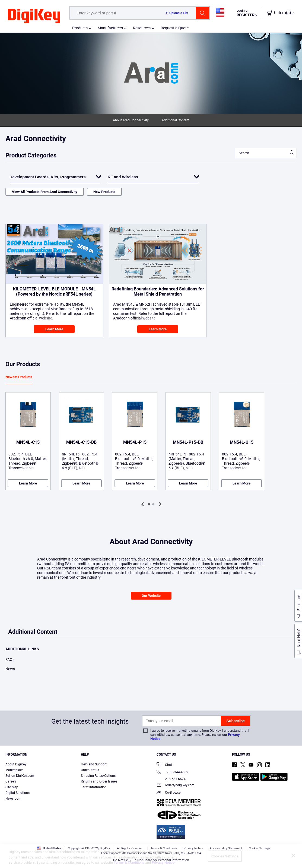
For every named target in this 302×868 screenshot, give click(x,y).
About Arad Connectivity (131, 120)
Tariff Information (94, 787)
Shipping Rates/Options (98, 776)
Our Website (151, 596)
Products (80, 28)
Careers (11, 781)
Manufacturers (110, 28)
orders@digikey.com (176, 786)
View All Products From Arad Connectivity (45, 192)
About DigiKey (16, 764)
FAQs (10, 660)
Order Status (90, 770)
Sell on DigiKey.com (20, 776)
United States (49, 848)
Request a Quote (175, 28)
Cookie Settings (260, 848)
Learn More (54, 329)
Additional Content (176, 120)
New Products (104, 192)
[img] (34, 16)
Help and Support (94, 764)
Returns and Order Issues (99, 781)
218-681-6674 (171, 779)
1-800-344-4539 (172, 773)
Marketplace (14, 770)
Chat (164, 765)
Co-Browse (169, 793)
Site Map (12, 787)
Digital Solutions (18, 793)
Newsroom (13, 799)
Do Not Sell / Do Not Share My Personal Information (151, 860)
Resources (142, 28)
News (10, 669)
